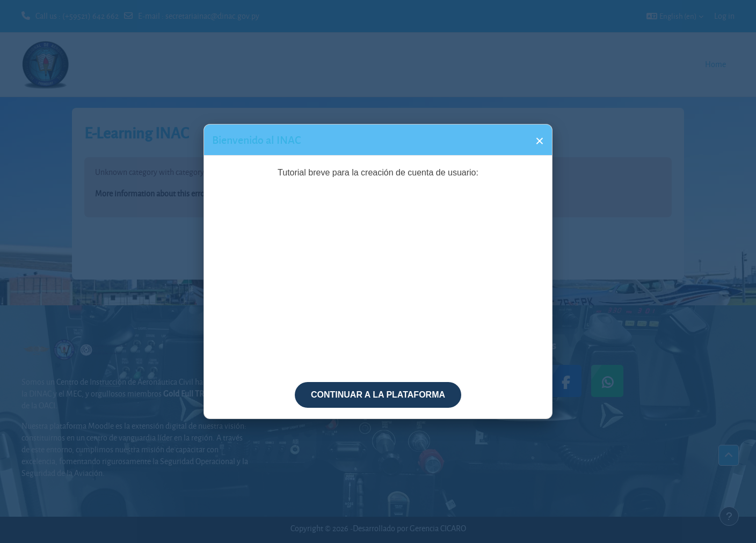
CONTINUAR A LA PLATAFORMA (378, 395)
